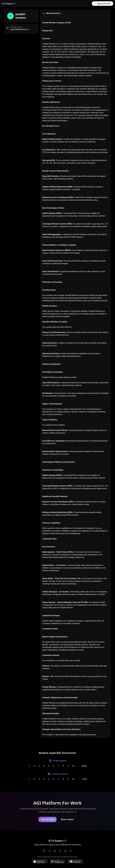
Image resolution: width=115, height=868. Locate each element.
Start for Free (48, 819)
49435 (84, 766)
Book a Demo (67, 819)
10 (73, 766)
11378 (84, 779)
